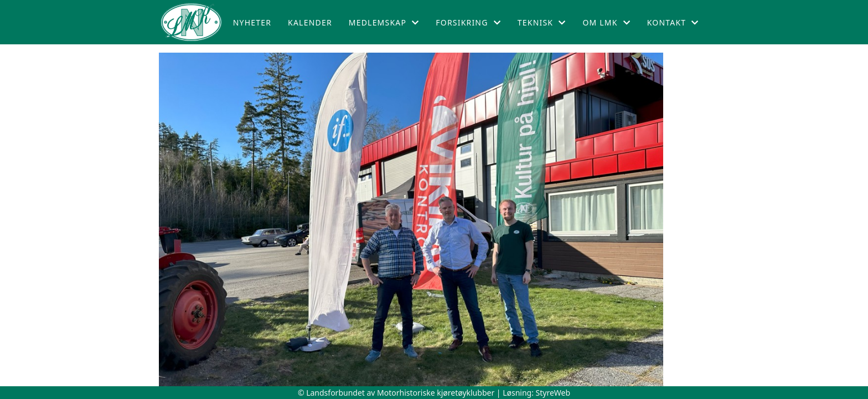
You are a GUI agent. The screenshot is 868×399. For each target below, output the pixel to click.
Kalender (310, 22)
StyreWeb (553, 393)
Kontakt (673, 22)
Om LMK (606, 22)
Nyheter (252, 22)
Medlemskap (384, 22)
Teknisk (542, 22)
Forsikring (468, 22)
